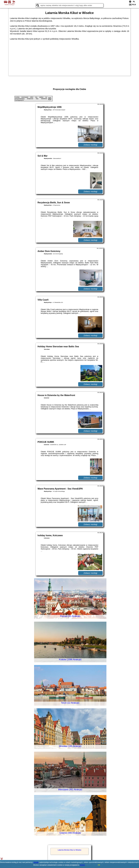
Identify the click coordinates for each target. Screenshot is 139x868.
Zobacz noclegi (90, 145)
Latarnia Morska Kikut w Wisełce (69, 850)
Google (36, 862)
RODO (82, 865)
